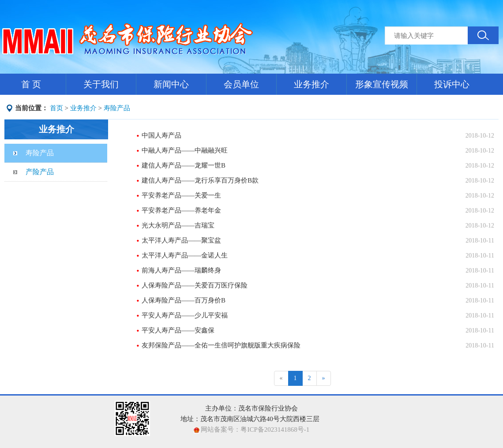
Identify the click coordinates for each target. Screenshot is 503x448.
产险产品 (40, 172)
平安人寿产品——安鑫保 (178, 330)
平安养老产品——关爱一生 (181, 195)
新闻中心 (171, 84)
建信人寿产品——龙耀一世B (184, 165)
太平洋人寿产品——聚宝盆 (181, 240)
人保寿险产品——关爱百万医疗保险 (195, 285)
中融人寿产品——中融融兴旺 (185, 150)
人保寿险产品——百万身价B (184, 300)
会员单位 (241, 84)
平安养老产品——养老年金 (181, 210)
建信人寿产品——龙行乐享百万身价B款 (200, 180)
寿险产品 (117, 108)
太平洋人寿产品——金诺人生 (185, 255)
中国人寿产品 (161, 135)
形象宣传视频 (382, 84)
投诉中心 (452, 84)
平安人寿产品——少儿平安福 (185, 315)
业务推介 (312, 84)
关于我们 (101, 84)
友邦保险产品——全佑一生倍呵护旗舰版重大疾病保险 (221, 345)
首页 (56, 108)
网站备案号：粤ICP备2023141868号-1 (255, 429)
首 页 (31, 84)
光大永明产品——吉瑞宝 (178, 225)
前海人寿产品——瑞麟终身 (181, 270)
